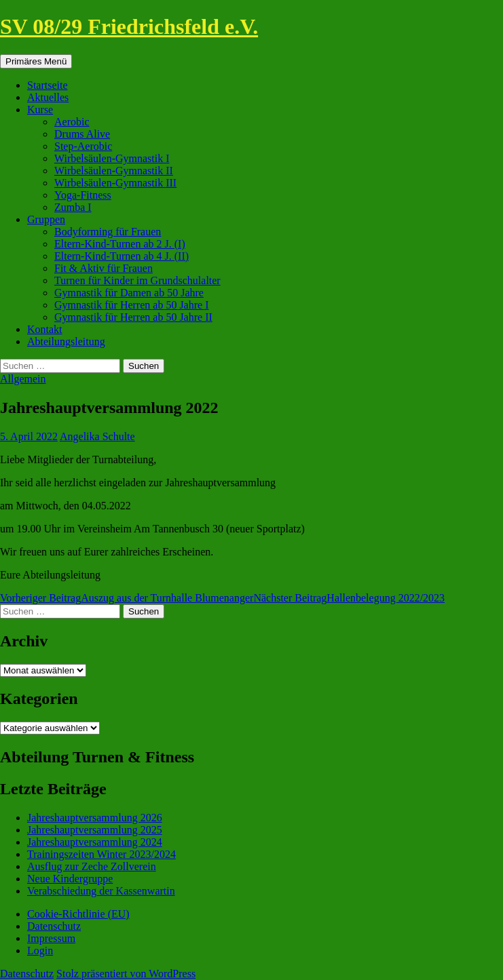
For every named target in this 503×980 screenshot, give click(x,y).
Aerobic (72, 122)
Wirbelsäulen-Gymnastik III (115, 183)
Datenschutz (54, 926)
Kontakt (45, 329)
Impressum (51, 938)
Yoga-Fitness (83, 195)
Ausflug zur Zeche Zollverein (92, 866)
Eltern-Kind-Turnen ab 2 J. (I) (120, 244)
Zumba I (73, 207)
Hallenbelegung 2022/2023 (349, 598)
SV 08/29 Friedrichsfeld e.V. (129, 26)
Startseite (48, 85)
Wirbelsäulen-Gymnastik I (112, 158)
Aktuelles (48, 97)
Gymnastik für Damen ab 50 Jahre (129, 293)
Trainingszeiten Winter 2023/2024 (101, 854)
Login (40, 950)
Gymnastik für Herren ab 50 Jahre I (131, 305)
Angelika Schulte (97, 436)
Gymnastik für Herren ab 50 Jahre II (133, 317)
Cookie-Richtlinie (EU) (78, 914)
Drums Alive (82, 134)
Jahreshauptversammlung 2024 (95, 842)
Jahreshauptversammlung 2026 (95, 818)
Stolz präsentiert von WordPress (126, 974)
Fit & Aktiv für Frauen (104, 268)
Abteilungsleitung (66, 341)
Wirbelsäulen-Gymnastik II (114, 171)
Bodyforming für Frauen (108, 232)
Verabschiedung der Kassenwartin (101, 891)
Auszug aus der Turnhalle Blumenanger (127, 598)
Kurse (40, 110)
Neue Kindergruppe (70, 879)
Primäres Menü (36, 61)
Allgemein (23, 379)
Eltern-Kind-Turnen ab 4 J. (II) (122, 256)
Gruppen (46, 219)
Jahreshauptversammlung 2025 (95, 830)
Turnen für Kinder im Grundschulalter (137, 280)
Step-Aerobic (83, 146)
